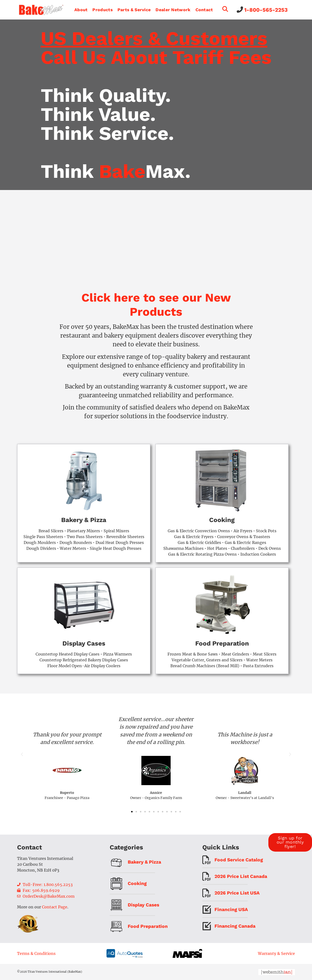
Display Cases (84, 643)
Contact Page (55, 907)
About (81, 10)
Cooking (222, 520)
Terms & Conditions (36, 953)
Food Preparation (222, 643)
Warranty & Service (276, 953)
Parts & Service (134, 10)
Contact (204, 10)
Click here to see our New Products (156, 305)
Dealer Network (173, 10)
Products (102, 10)
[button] (22, 754)
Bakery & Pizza (84, 520)
